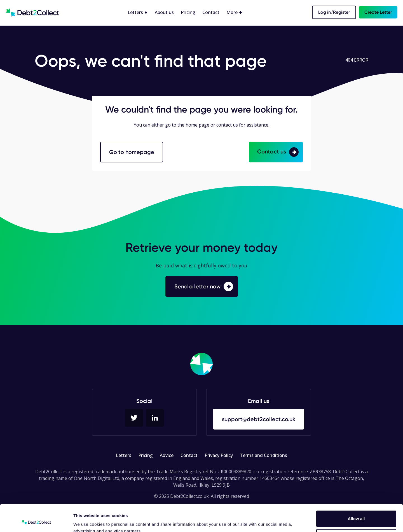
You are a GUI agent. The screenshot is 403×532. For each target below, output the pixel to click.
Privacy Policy (219, 455)
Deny (356, 511)
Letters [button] (136, 12)
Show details (86, 521)
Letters (124, 455)
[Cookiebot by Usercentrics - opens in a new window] (36, 521)
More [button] (233, 12)
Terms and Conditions (263, 455)
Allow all (356, 493)
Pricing (188, 12)
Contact (211, 12)
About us (164, 12)
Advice (167, 455)
